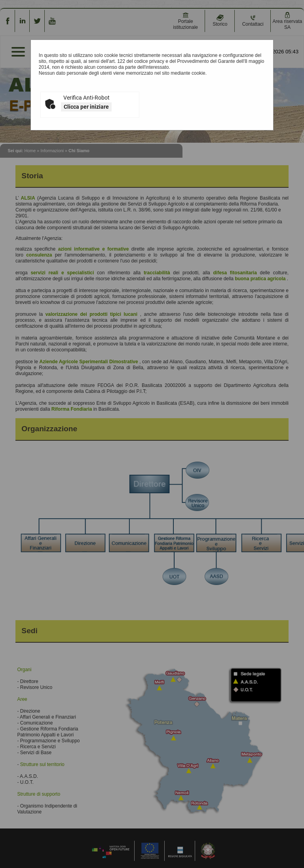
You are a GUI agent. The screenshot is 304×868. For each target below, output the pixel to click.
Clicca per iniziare (86, 107)
